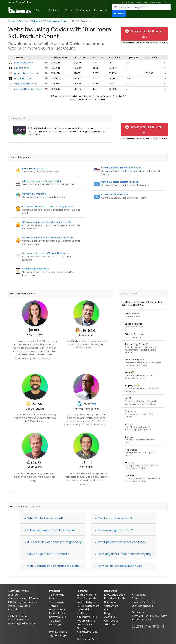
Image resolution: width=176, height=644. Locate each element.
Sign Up (54, 635)
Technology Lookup (57, 597)
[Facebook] (142, 626)
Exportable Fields (115, 598)
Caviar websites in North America (120, 182)
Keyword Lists (58, 617)
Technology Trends (57, 604)
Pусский (139, 2)
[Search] (141, 7)
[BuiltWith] (20, 10)
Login (64, 635)
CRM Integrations (142, 606)
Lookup (119, 13)
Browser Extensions (144, 602)
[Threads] (150, 626)
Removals (138, 612)
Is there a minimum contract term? (50, 530)
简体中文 (159, 2)
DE (126, 2)
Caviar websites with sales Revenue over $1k (47, 222)
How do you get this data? (114, 530)
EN (123, 2)
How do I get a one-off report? (46, 554)
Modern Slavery (141, 620)
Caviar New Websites (34, 194)
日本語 (152, 2)
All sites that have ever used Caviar (42, 181)
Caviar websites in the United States (121, 168)
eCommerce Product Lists (57, 611)
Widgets (35, 21)
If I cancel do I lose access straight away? (54, 542)
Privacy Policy (158, 616)
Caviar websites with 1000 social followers (45, 253)
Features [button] (54, 10)
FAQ (107, 609)
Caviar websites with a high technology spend (48, 207)
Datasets (138, 598)
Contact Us (111, 621)
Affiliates (110, 624)
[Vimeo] (154, 626)
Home (12, 21)
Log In (12, 2)
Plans (69, 10)
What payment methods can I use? (120, 542)
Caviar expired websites (36, 269)
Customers (83, 10)
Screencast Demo (88, 639)
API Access (139, 595)
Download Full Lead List (144, 34)
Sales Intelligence (87, 602)
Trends (23, 21)
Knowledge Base (115, 595)
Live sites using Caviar (34, 168)
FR (129, 2)
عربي (166, 2)
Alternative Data (87, 617)
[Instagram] (162, 626)
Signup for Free (24, 2)
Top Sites (55, 621)
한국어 (146, 2)
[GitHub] (158, 626)
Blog (107, 613)
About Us (110, 617)
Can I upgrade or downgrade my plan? (52, 566)
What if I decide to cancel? (44, 518)
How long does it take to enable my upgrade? (127, 554)
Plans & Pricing (58, 632)
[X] (133, 626)
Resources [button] (101, 10)
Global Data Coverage (84, 626)
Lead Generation (87, 595)
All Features (84, 632)
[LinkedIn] (137, 626)
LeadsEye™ (56, 624)
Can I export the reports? (114, 518)
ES (132, 2)
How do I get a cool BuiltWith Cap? (119, 566)
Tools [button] (39, 10)
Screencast (111, 602)
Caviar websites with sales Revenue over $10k (48, 238)
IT (135, 2)
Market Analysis (86, 598)
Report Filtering (86, 621)
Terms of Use (140, 616)
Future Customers (88, 606)
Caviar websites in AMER (115, 194)
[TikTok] (146, 626)
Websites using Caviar (56, 21)
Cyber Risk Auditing (83, 611)
